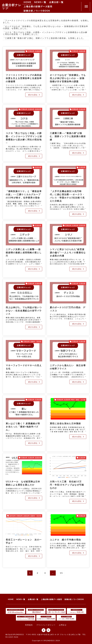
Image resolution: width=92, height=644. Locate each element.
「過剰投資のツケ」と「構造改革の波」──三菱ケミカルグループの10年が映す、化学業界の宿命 (24, 194)
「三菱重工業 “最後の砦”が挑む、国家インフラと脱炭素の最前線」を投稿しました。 (44, 38)
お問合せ (63, 625)
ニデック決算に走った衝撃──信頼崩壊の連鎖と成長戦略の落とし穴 (24, 252)
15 (62, 572)
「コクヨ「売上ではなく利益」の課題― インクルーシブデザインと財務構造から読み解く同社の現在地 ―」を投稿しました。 (45, 33)
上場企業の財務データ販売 (38, 6)
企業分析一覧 (56, 2)
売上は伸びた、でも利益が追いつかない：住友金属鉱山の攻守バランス (24, 311)
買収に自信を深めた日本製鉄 (65, 423)
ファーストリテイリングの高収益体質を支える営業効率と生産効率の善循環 (24, 78)
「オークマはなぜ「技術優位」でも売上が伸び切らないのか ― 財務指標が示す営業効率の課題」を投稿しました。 (45, 27)
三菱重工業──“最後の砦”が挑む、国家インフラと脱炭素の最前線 (68, 136)
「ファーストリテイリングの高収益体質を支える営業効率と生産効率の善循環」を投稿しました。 (46, 21)
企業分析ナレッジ (12, 6)
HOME (27, 2)
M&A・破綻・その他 (78, 400)
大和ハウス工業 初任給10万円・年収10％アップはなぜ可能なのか (67, 485)
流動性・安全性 (36, 342)
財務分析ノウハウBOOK (37, 11)
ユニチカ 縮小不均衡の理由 (65, 540)
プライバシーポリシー (46, 625)
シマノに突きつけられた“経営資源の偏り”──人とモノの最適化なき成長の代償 (68, 252)
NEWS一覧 (40, 2)
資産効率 (82, 51)
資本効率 (13, 516)
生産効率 (38, 51)
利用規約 (29, 625)
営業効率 (31, 51)
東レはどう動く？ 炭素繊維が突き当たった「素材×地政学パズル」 (23, 427)
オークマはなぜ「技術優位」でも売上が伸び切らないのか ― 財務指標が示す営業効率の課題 (68, 78)
